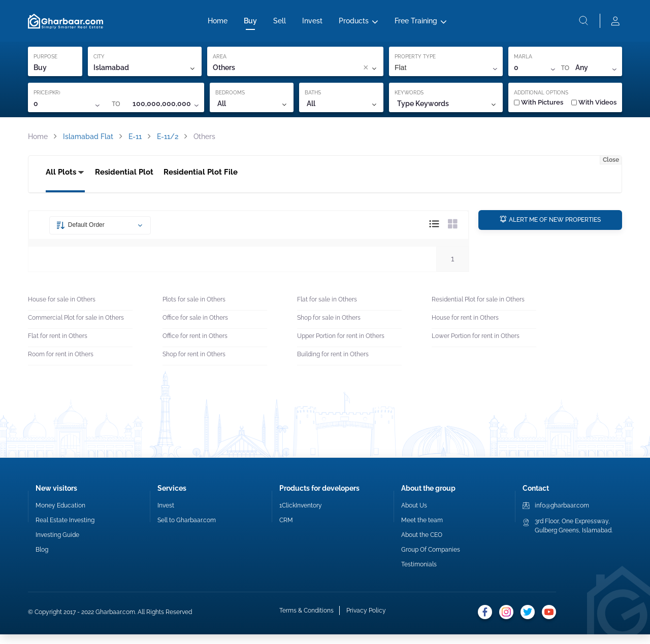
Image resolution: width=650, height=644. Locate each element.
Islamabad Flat (88, 143)
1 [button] (452, 268)
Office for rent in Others (195, 346)
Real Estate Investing (65, 530)
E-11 (135, 143)
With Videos (594, 108)
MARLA (523, 63)
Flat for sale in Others (327, 310)
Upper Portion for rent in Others (341, 346)
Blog (42, 559)
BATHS (313, 99)
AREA (220, 63)
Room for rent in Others (61, 364)
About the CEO (422, 545)
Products (354, 24)
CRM (286, 530)
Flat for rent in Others (58, 346)
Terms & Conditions (305, 622)
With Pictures (539, 108)
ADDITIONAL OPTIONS (541, 99)
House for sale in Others (62, 310)
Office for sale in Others (195, 328)
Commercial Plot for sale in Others (76, 328)
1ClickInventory (301, 515)
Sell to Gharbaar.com (187, 530)
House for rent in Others (465, 328)
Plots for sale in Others (194, 310)
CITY (99, 63)
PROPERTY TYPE (415, 63)
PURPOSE (45, 63)
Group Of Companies (431, 559)
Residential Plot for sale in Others (478, 310)
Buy (250, 24)
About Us (414, 515)
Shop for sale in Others (329, 328)
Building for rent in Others (333, 364)
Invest (312, 24)
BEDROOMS (230, 99)
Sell (280, 24)
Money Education (60, 515)
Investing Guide (57, 545)
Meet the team (422, 530)
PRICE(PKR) (47, 99)
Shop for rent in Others (194, 364)
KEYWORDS (409, 99)
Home (218, 24)
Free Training (416, 24)
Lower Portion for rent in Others (476, 346)
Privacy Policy (365, 622)
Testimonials (419, 574)
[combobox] (302, 74)
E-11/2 (168, 143)
